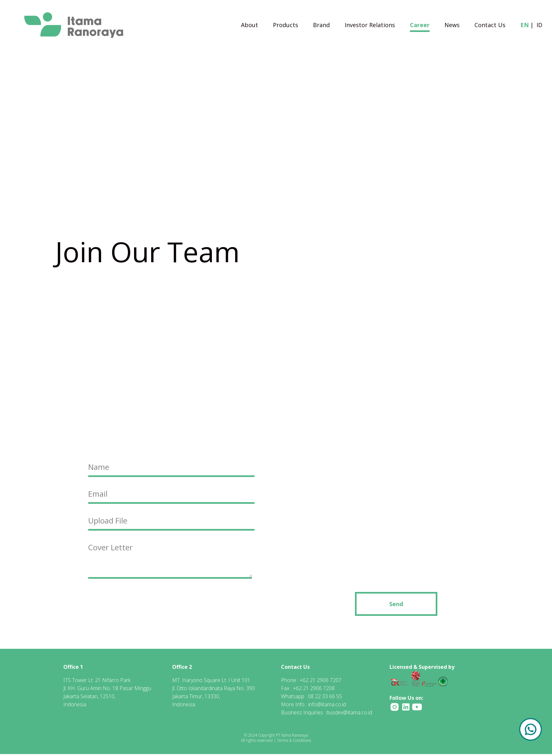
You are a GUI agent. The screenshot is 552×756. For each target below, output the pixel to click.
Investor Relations (370, 26)
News (452, 26)
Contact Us (490, 26)
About (250, 26)
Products (286, 26)
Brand (321, 26)
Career (420, 26)
